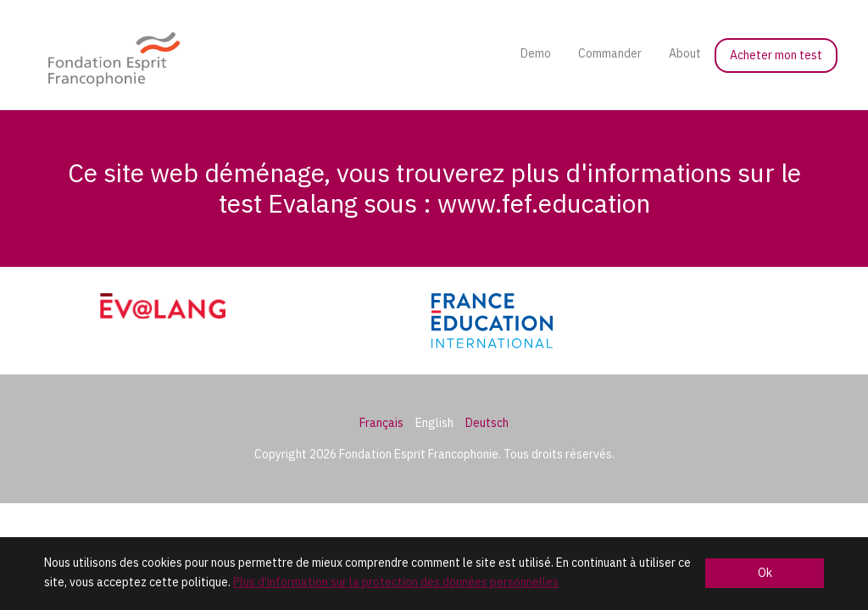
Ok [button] (765, 573)
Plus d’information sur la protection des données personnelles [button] (396, 582)
